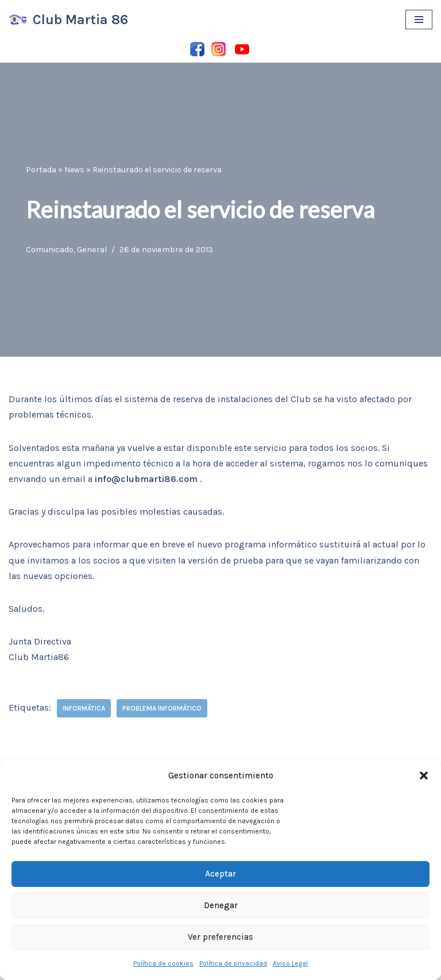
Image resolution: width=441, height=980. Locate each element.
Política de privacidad (233, 963)
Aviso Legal (290, 963)
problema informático (162, 708)
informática (84, 708)
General (92, 250)
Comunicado (50, 250)
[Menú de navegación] (419, 20)
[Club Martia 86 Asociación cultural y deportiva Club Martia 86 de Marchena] (68, 20)
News (74, 170)
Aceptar (220, 874)
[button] (424, 775)
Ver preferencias (220, 937)
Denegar (221, 905)
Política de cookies (163, 963)
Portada (41, 170)
